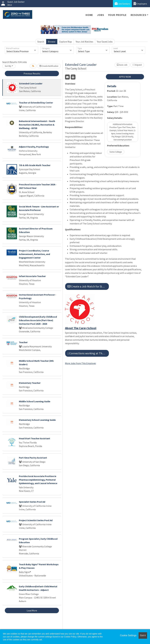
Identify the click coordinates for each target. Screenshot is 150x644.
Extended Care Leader (31, 83)
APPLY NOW (125, 77)
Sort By (8, 66)
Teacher (23, 342)
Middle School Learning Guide (35, 401)
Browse (52, 42)
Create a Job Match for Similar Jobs (88, 286)
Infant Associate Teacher (32, 276)
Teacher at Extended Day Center (36, 103)
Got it (143, 635)
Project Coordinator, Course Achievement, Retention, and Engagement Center (34, 254)
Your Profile (117, 15)
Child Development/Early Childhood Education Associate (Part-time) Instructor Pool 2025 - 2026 (38, 320)
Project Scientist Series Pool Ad (36, 520)
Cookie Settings (128, 635)
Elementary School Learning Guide (37, 420)
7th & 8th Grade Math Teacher (35, 165)
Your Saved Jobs (105, 42)
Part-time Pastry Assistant (33, 458)
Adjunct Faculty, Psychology (34, 147)
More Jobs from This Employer (81, 363)
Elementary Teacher (30, 383)
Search (41, 42)
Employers (140, 4)
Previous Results (32, 73)
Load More (32, 610)
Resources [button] (138, 15)
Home (89, 15)
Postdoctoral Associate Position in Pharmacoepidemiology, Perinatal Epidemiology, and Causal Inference (38, 480)
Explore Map (66, 42)
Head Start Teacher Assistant (34, 438)
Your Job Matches (84, 42)
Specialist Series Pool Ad (32, 502)
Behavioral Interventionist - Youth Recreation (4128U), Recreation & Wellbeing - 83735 (37, 125)
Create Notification (49, 66)
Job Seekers (122, 4)
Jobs (100, 15)
